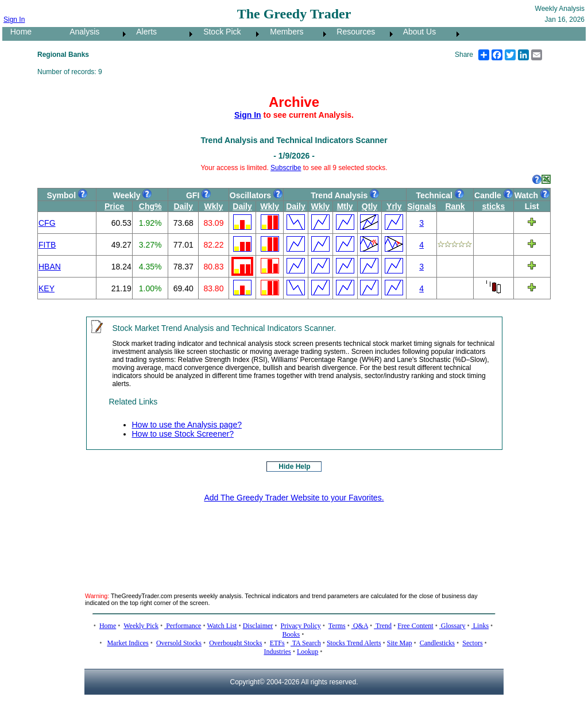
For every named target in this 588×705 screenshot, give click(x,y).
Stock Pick (218, 32)
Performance (183, 626)
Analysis (81, 32)
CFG (47, 223)
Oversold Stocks (179, 643)
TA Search (306, 643)
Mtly (345, 206)
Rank (455, 206)
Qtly (370, 206)
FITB (47, 245)
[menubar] (232, 34)
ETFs (277, 643)
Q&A (360, 626)
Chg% (150, 206)
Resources (353, 32)
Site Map (400, 643)
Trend (383, 626)
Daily (183, 206)
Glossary (452, 626)
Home (18, 32)
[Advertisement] (294, 538)
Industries (277, 652)
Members (284, 32)
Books (291, 634)
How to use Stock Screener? (183, 434)
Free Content (415, 626)
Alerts (143, 32)
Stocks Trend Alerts (354, 643)
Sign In (14, 20)
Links (480, 626)
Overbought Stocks (235, 643)
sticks (493, 206)
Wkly (214, 206)
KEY (47, 288)
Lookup (307, 652)
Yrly (394, 206)
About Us (416, 32)
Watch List (222, 626)
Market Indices (127, 643)
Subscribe (286, 168)
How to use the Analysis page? (187, 425)
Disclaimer (258, 626)
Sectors (472, 643)
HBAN (50, 267)
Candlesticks (437, 643)
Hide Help (294, 467)
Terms (337, 626)
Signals (421, 206)
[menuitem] (32, 34)
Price (114, 206)
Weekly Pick (141, 626)
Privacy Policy (301, 626)
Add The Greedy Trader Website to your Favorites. (294, 498)
